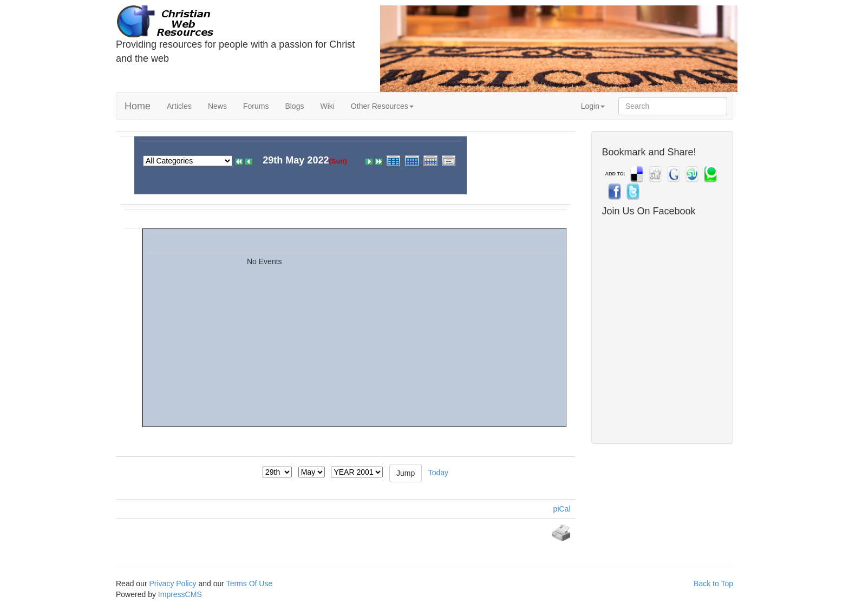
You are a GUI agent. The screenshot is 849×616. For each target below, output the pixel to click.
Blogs (294, 106)
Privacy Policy (172, 584)
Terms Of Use (250, 584)
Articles (179, 106)
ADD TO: (615, 174)
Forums (256, 106)
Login (593, 106)
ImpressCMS (180, 594)
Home (138, 106)
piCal (562, 509)
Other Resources (382, 106)
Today (438, 472)
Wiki (327, 106)
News (217, 106)
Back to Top (713, 584)
